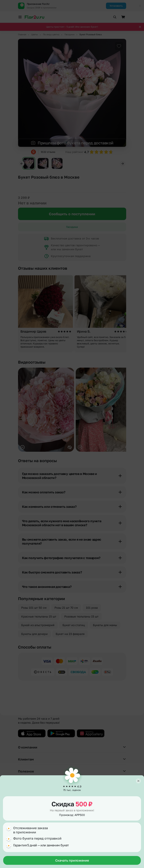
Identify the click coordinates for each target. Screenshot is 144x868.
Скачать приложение (72, 860)
